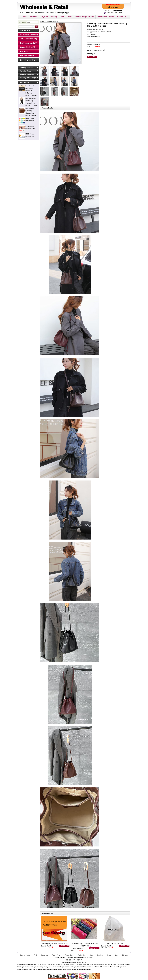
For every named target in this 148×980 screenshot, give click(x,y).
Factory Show (69, 955)
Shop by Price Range (28, 78)
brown (60, 969)
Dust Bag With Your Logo (115, 944)
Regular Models (26, 47)
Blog (91, 955)
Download (100, 955)
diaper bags (112, 965)
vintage (74, 969)
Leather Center (25, 955)
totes (124, 967)
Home (24, 17)
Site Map (125, 955)
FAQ (35, 955)
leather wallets (38, 969)
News (109, 955)
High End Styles (26, 55)
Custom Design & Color (84, 17)
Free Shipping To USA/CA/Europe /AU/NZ (55, 944)
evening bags (48, 969)
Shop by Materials (27, 74)
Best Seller (24, 51)
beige (69, 969)
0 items (120, 13)
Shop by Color (25, 71)
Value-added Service (28, 35)
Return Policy (56, 955)
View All (23, 31)
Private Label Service (105, 17)
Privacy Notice (60, 957)
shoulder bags (27, 969)
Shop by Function (27, 68)
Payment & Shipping (49, 17)
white (64, 969)
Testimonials (82, 955)
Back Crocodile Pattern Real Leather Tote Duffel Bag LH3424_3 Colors (31, 91)
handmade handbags (84, 969)
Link (116, 955)
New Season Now (26, 43)
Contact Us (122, 17)
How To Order (66, 17)
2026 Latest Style (26, 39)
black (55, 969)
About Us (34, 17)
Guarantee (44, 955)
